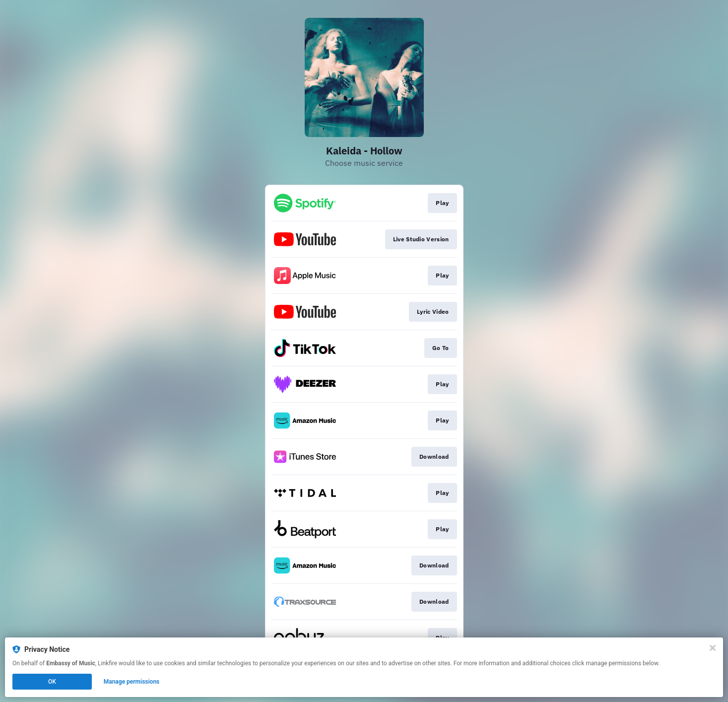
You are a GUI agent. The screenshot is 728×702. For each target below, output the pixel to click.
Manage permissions (132, 682)
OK (52, 682)
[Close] (713, 648)
